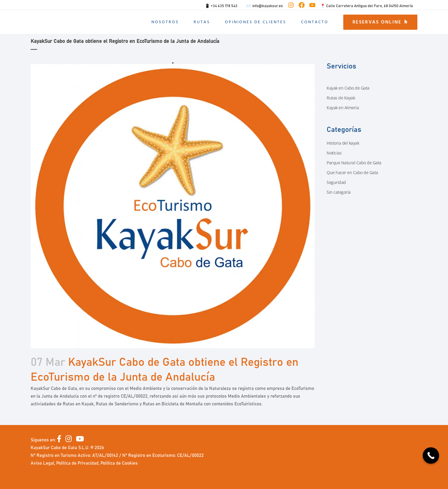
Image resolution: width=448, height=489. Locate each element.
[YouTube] (80, 440)
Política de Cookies (119, 463)
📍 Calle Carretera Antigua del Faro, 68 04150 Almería (367, 6)
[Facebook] (61, 440)
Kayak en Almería (343, 108)
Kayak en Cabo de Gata (348, 88)
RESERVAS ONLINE (380, 22)
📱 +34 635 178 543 (221, 6)
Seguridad (336, 182)
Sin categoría (339, 192)
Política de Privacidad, (78, 463)
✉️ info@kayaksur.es (265, 6)
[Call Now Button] (431, 456)
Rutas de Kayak (341, 98)
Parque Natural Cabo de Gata (354, 163)
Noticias (334, 153)
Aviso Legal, (43, 463)
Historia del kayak (343, 143)
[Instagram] (71, 440)
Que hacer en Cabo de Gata (352, 172)
